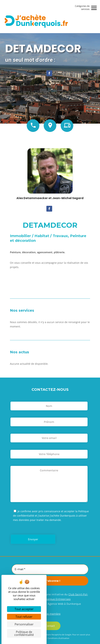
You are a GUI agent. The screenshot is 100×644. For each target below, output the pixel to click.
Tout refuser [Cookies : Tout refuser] (24, 617)
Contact (50, 626)
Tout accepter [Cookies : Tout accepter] (24, 609)
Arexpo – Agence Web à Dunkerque (58, 604)
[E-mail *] (50, 569)
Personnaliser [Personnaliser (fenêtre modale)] (24, 624)
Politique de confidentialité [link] (24, 633)
